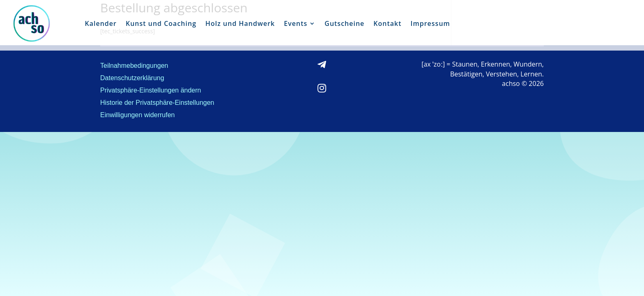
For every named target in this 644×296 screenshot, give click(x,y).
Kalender (101, 23)
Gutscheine (344, 23)
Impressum (430, 23)
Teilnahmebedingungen (134, 66)
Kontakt (387, 23)
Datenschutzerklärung (132, 78)
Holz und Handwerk (240, 23)
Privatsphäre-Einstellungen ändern (151, 91)
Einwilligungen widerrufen (137, 115)
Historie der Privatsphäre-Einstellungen (157, 103)
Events (296, 23)
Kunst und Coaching (161, 23)
